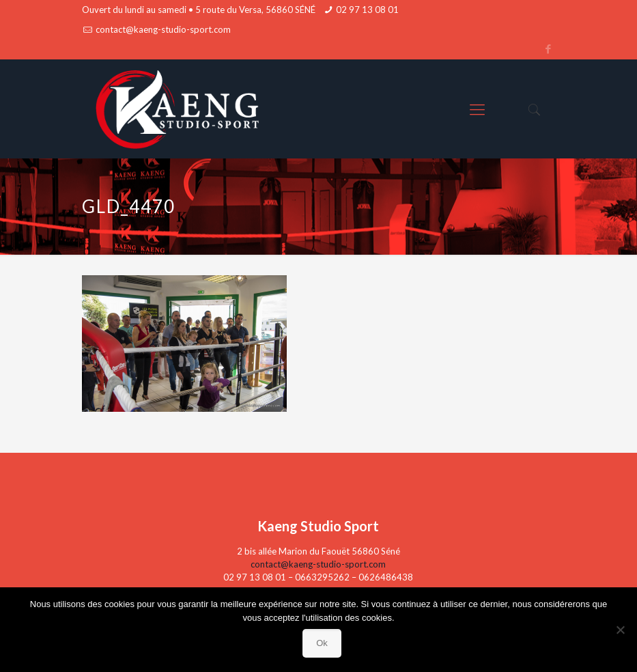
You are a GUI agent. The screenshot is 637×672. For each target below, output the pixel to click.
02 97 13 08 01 (367, 10)
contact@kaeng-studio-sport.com (163, 29)
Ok (322, 643)
